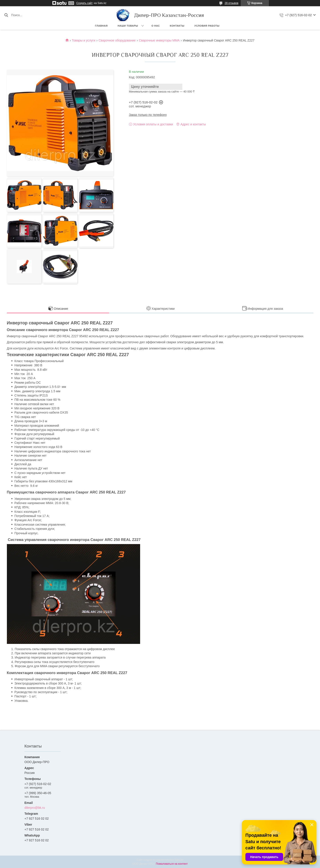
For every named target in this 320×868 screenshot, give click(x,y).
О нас (156, 26)
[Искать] (6, 15)
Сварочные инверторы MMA (159, 40)
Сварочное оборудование (117, 40)
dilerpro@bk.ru (35, 808)
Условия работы (207, 26)
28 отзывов (231, 3)
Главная (101, 26)
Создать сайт (85, 3)
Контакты (177, 26)
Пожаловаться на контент (172, 864)
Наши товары (128, 26)
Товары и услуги (84, 40)
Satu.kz (179, 860)
